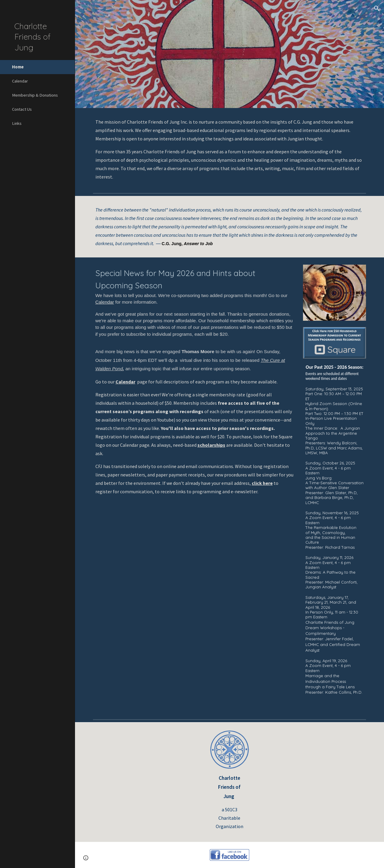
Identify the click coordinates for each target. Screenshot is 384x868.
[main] (230, 149)
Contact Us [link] (22, 109)
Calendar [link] (20, 81)
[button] (377, 8)
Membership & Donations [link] (35, 95)
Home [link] (18, 67)
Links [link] (17, 123)
